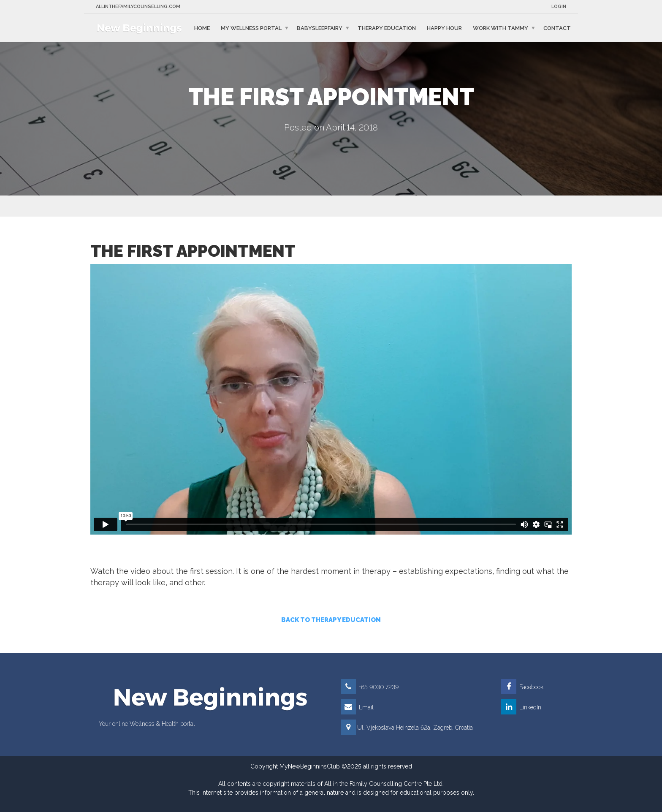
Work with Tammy (501, 28)
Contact (557, 28)
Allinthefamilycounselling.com (138, 7)
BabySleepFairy (320, 28)
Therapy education (387, 28)
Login (559, 7)
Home (202, 28)
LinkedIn (521, 707)
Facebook (522, 687)
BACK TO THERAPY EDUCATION (331, 620)
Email (357, 707)
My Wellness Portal (251, 28)
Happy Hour (444, 28)
